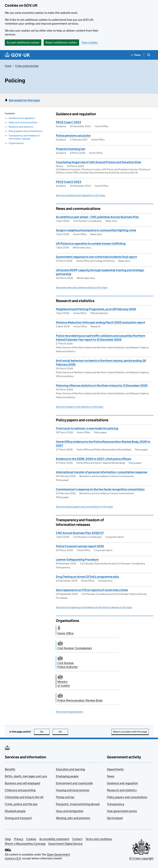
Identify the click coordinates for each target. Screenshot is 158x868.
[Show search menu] (149, 55)
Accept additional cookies (23, 42)
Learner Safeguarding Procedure (77, 560)
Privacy (19, 839)
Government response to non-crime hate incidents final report (96, 257)
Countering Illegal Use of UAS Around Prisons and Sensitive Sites (98, 162)
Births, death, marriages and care (26, 776)
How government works (122, 811)
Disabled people (15, 811)
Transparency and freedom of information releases (24, 137)
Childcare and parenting (20, 790)
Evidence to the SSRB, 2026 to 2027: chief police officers (94, 459)
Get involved (115, 818)
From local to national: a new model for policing (87, 428)
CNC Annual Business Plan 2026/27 (80, 533)
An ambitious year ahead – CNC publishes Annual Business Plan (97, 217)
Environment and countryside (74, 783)
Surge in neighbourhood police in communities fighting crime (96, 230)
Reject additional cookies (61, 42)
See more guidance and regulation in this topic (81, 195)
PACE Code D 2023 (69, 182)
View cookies (90, 42)
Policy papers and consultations (26, 131)
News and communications (23, 122)
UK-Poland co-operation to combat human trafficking (91, 244)
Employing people (67, 776)
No (63, 732)
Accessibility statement (54, 839)
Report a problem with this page (130, 732)
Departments (115, 769)
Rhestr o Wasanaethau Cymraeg (25, 844)
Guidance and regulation (22, 118)
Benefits (10, 769)
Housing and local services (73, 790)
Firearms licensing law (70, 149)
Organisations (16, 143)
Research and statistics (21, 127)
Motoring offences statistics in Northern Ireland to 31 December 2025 (102, 386)
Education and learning (70, 769)
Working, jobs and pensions (73, 818)
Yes (45, 732)
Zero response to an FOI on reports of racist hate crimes (92, 590)
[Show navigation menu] (136, 55)
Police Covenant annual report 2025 (80, 546)
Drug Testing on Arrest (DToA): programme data (87, 577)
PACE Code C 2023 (68, 122)
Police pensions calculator (73, 136)
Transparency (116, 804)
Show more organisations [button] (69, 712)
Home (8, 66)
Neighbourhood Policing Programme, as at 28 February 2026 (96, 309)
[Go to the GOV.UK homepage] (17, 55)
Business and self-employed (22, 783)
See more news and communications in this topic (82, 287)
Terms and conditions (99, 839)
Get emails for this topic (24, 100)
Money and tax (65, 797)
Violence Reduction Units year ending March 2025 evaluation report (101, 322)
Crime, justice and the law (21, 804)
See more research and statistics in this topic (80, 407)
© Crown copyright (141, 858)
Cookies (31, 839)
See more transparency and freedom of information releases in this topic (94, 607)
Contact (77, 839)
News (111, 776)
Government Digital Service (65, 844)
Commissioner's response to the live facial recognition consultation (100, 489)
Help (8, 839)
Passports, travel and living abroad (78, 804)
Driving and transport (18, 818)
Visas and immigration (70, 811)
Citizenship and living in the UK (24, 797)
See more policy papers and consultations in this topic (84, 507)
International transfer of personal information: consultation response (102, 472)
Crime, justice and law (27, 66)
